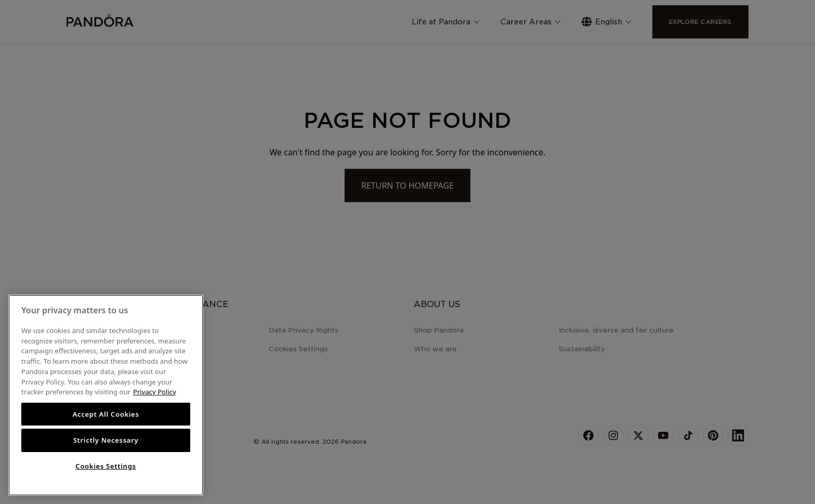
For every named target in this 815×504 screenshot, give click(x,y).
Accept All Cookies (106, 414)
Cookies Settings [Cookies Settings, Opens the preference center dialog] (106, 466)
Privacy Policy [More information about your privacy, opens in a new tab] (155, 392)
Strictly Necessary (106, 440)
